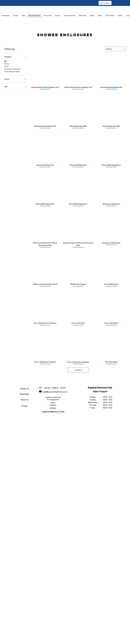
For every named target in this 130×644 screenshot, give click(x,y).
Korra (6, 66)
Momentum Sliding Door (13, 69)
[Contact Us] (24, 389)
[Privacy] (24, 406)
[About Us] (24, 400)
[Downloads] (105, 3)
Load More (78, 370)
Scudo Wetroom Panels (12, 71)
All (5, 61)
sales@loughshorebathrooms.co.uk (55, 392)
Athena (7, 64)
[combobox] (116, 49)
